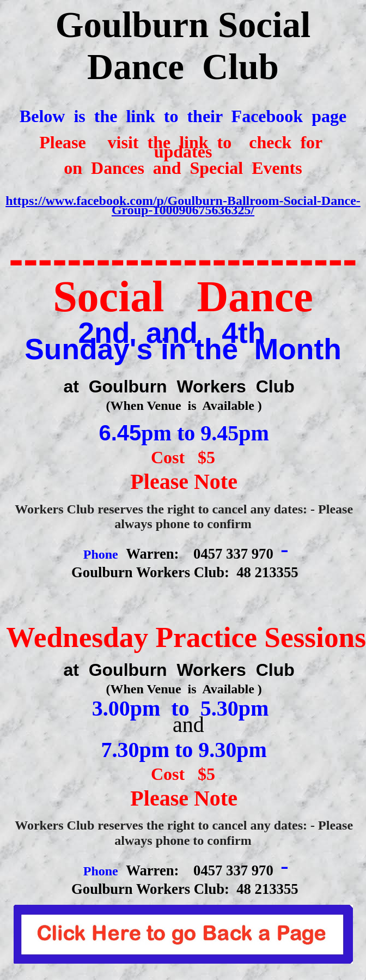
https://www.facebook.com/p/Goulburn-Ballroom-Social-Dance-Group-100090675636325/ (183, 205)
